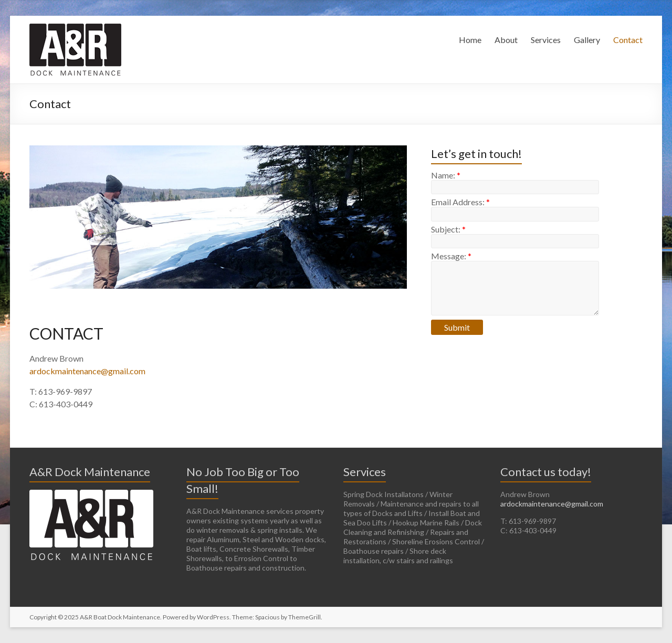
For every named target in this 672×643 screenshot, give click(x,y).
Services (546, 40)
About (506, 40)
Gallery (587, 40)
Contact (628, 40)
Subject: (448, 229)
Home (470, 40)
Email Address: (460, 202)
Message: (451, 256)
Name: (446, 175)
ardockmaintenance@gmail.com (87, 371)
